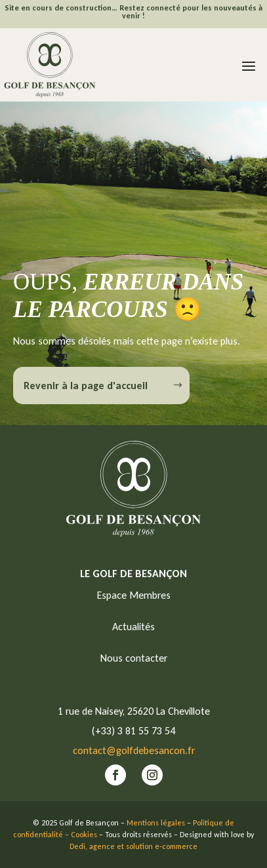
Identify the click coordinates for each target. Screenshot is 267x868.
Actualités (133, 627)
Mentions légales (156, 823)
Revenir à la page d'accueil (86, 386)
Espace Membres (134, 595)
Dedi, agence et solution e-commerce (133, 846)
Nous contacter (134, 658)
